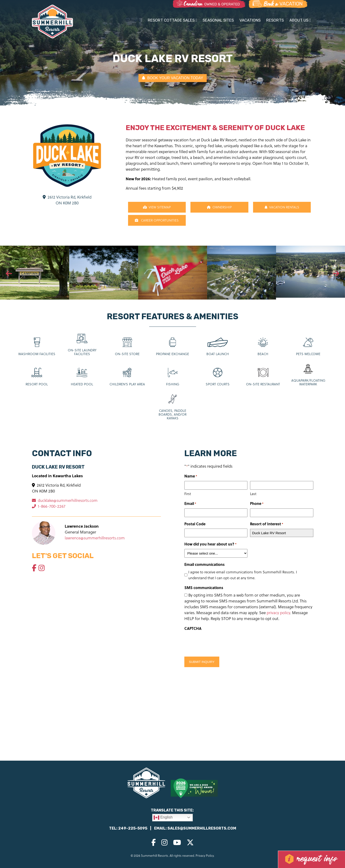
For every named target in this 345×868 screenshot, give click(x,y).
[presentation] (9, 274)
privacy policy (278, 613)
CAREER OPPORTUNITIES (157, 220)
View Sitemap (157, 207)
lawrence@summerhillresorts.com (95, 538)
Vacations (250, 20)
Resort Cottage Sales (172, 20)
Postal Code (195, 524)
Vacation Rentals (282, 207)
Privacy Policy (205, 856)
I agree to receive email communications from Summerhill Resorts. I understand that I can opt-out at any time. (243, 575)
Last (253, 494)
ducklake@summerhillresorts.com (65, 500)
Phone (257, 504)
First (188, 494)
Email (190, 504)
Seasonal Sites (218, 20)
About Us (300, 20)
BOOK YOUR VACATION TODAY (172, 78)
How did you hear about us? (210, 544)
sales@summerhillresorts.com (202, 828)
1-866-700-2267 (49, 506)
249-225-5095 (133, 828)
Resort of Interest (267, 524)
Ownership (219, 207)
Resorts (275, 20)
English (163, 818)
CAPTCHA (193, 628)
